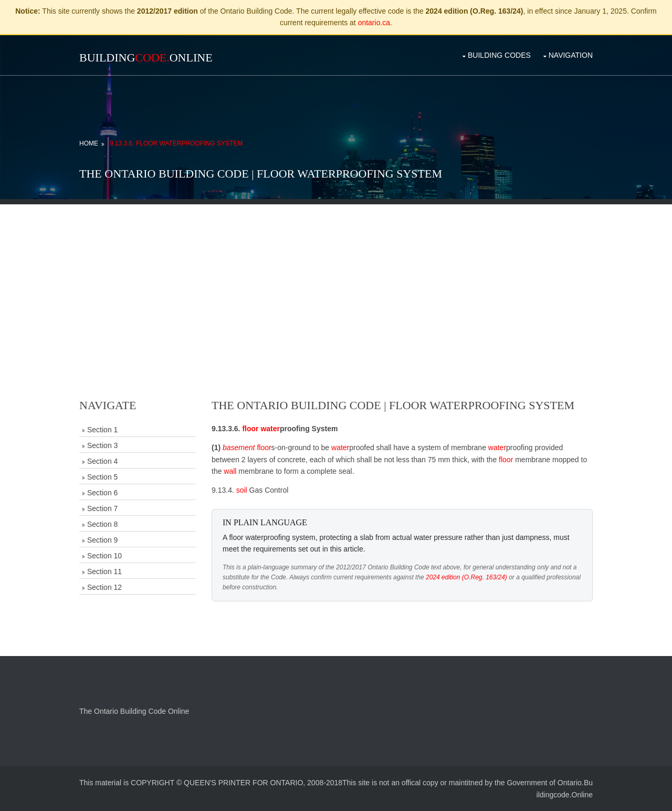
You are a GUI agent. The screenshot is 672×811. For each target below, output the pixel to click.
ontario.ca (374, 23)
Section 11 (104, 571)
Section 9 (102, 540)
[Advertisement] (336, 278)
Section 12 (104, 587)
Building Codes (499, 55)
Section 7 (102, 508)
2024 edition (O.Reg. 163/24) (466, 577)
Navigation (571, 55)
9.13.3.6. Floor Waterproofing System (176, 143)
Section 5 (102, 477)
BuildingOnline (146, 58)
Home (89, 143)
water (270, 429)
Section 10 (104, 556)
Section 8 (102, 524)
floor (250, 429)
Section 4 (102, 461)
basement (239, 448)
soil (242, 490)
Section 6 (102, 493)
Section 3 (102, 445)
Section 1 (102, 430)
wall (230, 471)
